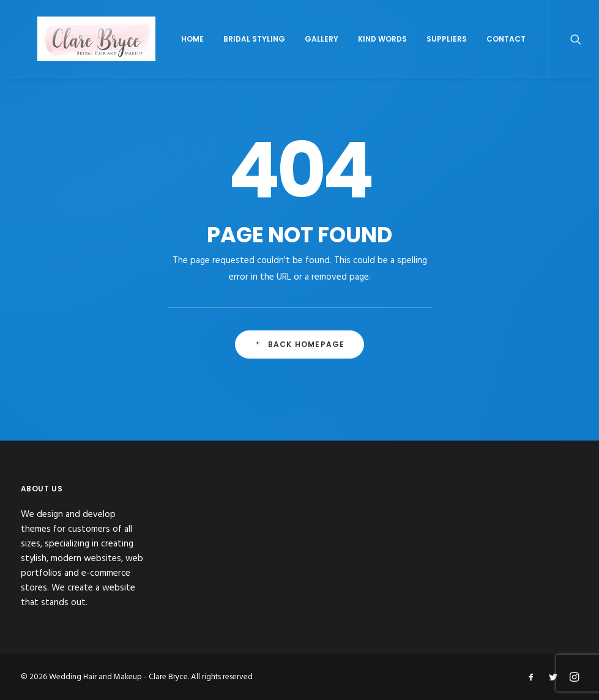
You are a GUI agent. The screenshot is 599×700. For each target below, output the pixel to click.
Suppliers (487, 53)
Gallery (362, 53)
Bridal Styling (295, 53)
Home (233, 53)
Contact (546, 53)
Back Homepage (300, 363)
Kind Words (423, 53)
